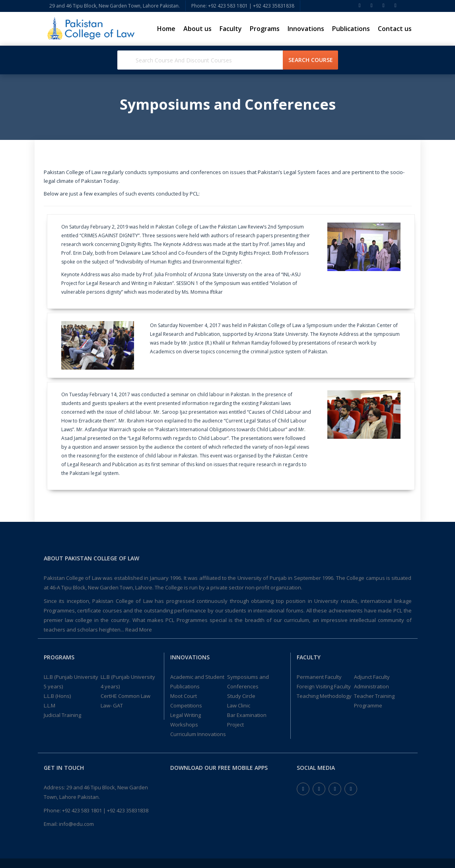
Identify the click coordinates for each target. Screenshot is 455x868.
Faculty (231, 29)
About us (197, 29)
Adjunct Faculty (372, 677)
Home (166, 29)
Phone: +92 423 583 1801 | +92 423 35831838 (243, 6)
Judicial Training (62, 715)
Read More (139, 630)
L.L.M (50, 705)
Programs (265, 29)
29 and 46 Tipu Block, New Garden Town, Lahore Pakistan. (115, 6)
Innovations (306, 29)
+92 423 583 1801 (82, 810)
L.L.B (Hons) (57, 696)
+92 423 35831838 (128, 810)
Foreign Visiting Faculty (324, 686)
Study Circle (241, 696)
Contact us (395, 29)
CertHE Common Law (125, 696)
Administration (371, 686)
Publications (351, 29)
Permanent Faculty (319, 677)
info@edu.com (76, 824)
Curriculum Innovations (198, 734)
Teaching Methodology (324, 696)
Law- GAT (112, 705)
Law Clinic (239, 705)
